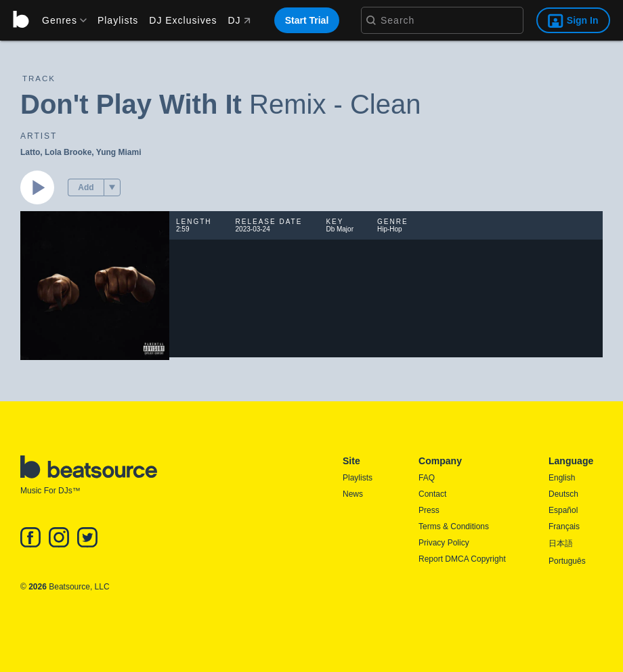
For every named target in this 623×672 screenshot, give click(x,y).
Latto (30, 152)
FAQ (427, 478)
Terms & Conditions (454, 527)
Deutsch (563, 494)
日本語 (561, 543)
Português (567, 561)
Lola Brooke (68, 152)
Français (564, 527)
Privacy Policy (444, 543)
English (562, 478)
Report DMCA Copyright (462, 559)
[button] (112, 187)
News (353, 494)
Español (563, 510)
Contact (432, 494)
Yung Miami (119, 152)
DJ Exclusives (183, 20)
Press (429, 510)
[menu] (60, 20)
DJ (239, 20)
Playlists (118, 20)
